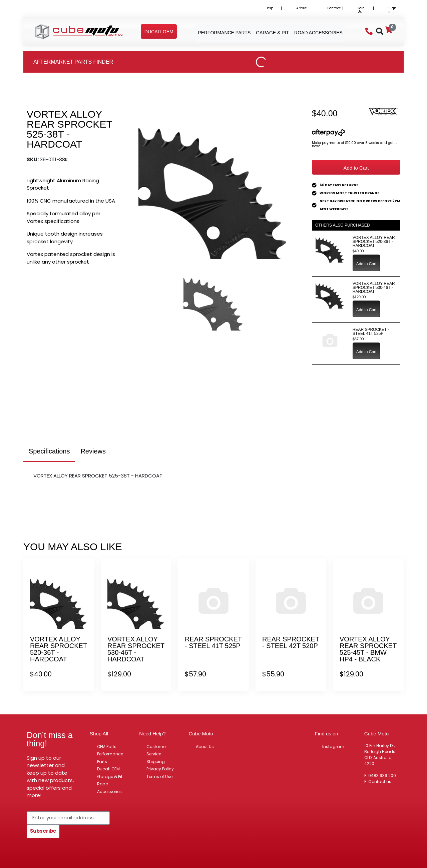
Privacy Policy (160, 769)
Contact (334, 8)
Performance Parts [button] (224, 33)
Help (269, 8)
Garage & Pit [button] (272, 33)
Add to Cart (356, 168)
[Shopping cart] (389, 30)
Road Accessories (109, 788)
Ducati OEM (108, 769)
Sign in (392, 10)
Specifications (49, 451)
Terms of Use (159, 777)
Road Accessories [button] (318, 33)
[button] (159, 32)
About (301, 8)
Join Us (361, 10)
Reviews (93, 451)
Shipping (156, 762)
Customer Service (157, 750)
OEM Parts (107, 747)
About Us (205, 747)
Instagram (333, 747)
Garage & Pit (110, 777)
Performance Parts (110, 758)
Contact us (380, 782)
